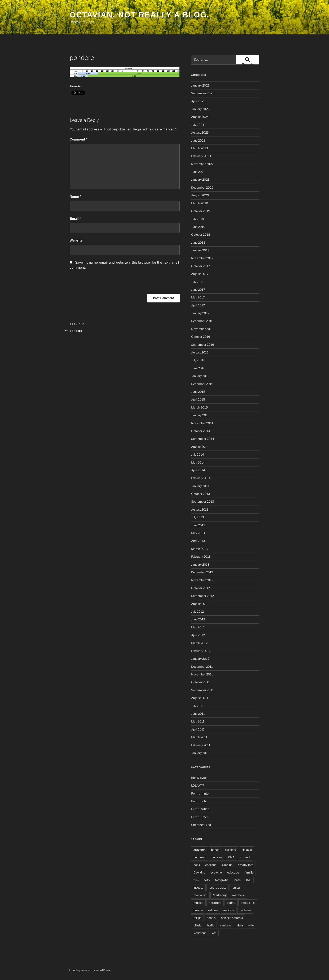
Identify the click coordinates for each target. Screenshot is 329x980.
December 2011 (202, 667)
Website (76, 240)
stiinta (198, 925)
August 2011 (200, 698)
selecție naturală (232, 918)
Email (75, 219)
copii (197, 865)
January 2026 (200, 85)
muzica (198, 903)
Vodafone (200, 933)
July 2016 (198, 360)
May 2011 (198, 721)
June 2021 (198, 172)
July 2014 (198, 454)
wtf (214, 933)
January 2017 (200, 313)
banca (215, 850)
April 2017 (198, 305)
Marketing (220, 895)
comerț (245, 857)
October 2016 (201, 337)
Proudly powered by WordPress (89, 970)
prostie (198, 910)
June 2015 (198, 392)
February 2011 (201, 745)
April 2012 (198, 635)
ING (249, 880)
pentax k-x (248, 903)
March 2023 (200, 148)
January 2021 (200, 179)
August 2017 (200, 274)
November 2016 (202, 329)
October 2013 (201, 494)
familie (249, 872)
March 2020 (200, 203)
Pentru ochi (199, 801)
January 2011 (200, 753)
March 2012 (199, 643)
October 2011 (200, 682)
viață (240, 925)
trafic (211, 925)
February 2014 (201, 478)
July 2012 (197, 612)
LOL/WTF (198, 785)
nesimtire (215, 903)
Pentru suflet (200, 809)
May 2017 (198, 297)
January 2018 (200, 250)
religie (197, 918)
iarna (237, 880)
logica (236, 887)
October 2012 (200, 588)
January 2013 (200, 564)
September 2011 (202, 690)
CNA (231, 857)
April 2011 (198, 729)
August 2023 (200, 132)
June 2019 (198, 227)
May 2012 (198, 627)
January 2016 (200, 376)
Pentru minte (200, 793)
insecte (198, 887)
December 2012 (202, 572)
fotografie (222, 880)
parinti (231, 903)
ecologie (216, 872)
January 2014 (200, 486)
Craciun (227, 865)
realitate (229, 910)
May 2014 (198, 462)
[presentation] (102, 283)
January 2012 (200, 659)
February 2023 (201, 156)
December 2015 (202, 384)
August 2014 (200, 447)
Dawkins (199, 872)
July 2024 (198, 125)
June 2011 (198, 714)
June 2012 (198, 619)
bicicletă (231, 850)
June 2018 (198, 242)
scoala (211, 918)
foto (207, 880)
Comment (78, 139)
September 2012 (202, 596)
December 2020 (202, 187)
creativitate (246, 865)
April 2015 (198, 399)
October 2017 (200, 266)
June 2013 (198, 525)
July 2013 (198, 517)
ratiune (213, 910)
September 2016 (203, 345)
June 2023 (198, 140)
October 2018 (201, 234)
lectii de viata (218, 887)
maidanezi (200, 895)
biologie (247, 850)
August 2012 (200, 604)
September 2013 (203, 501)
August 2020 (200, 195)
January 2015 (200, 415)
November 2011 (202, 674)
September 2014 (203, 439)
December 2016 (202, 321)
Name (75, 197)
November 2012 (202, 580)
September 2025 (203, 93)
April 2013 (198, 541)
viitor (252, 925)
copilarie (211, 865)
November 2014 (202, 423)
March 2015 (199, 407)
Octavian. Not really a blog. (140, 15)
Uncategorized (201, 825)
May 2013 (198, 533)
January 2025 (200, 109)
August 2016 (200, 352)
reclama (245, 910)
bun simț (217, 857)
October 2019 (201, 211)
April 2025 (198, 101)
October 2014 (201, 431)
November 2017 (202, 258)
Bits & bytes (199, 778)
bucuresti (200, 857)
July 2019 (198, 219)
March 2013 (199, 549)
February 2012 (201, 651)
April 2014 (198, 470)
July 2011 (197, 706)
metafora (238, 895)
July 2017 (197, 282)
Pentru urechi (200, 817)
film (196, 880)
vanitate (225, 925)
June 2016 (198, 368)
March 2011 (199, 737)
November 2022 (202, 164)
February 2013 (201, 556)
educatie (233, 872)
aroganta (200, 850)
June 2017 (198, 290)
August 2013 (200, 509)
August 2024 (200, 117)
